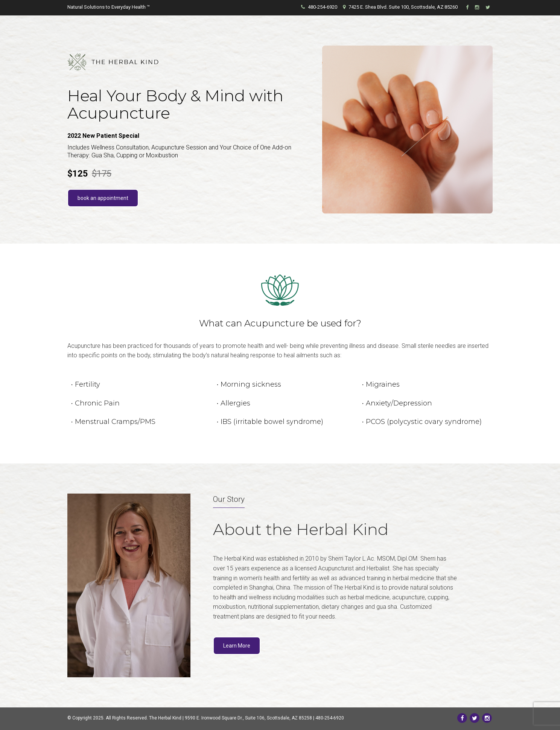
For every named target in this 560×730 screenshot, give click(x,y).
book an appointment (103, 198)
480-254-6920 (319, 7)
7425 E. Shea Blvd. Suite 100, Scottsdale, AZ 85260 (400, 7)
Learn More (237, 646)
